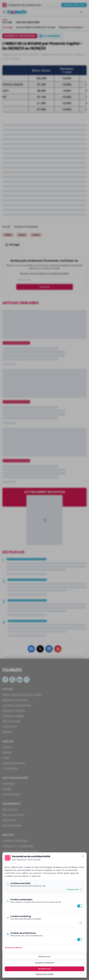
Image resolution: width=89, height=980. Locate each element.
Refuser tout (45, 957)
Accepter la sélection (44, 963)
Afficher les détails (13, 948)
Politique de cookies (45, 974)
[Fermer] (83, 856)
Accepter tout (44, 969)
